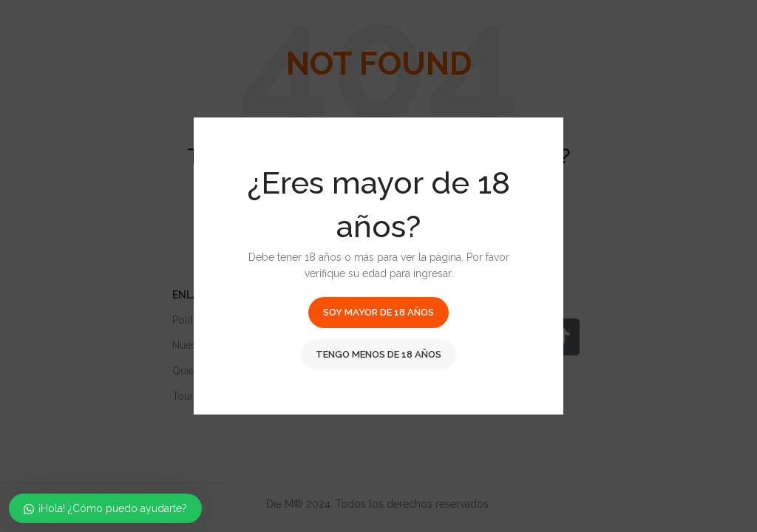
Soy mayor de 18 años (378, 312)
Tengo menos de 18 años (378, 354)
